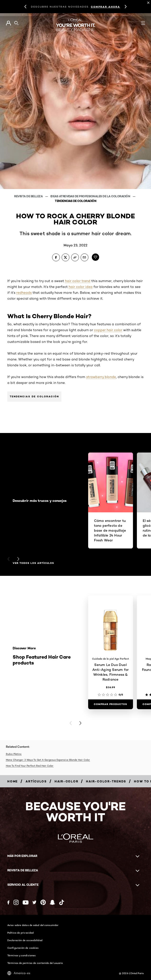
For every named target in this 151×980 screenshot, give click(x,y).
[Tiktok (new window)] (62, 902)
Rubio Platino (14, 754)
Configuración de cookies (23, 948)
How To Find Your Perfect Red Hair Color (30, 766)
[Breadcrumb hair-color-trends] (106, 781)
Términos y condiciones (21, 955)
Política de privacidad (20, 933)
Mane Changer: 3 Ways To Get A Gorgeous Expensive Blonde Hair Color (48, 760)
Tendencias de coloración (34, 396)
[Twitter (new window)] (34, 902)
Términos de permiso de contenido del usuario (35, 963)
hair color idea (81, 287)
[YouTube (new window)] (26, 902)
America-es (19, 973)
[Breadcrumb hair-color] (66, 781)
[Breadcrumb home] (13, 781)
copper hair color (108, 330)
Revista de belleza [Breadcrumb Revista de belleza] (29, 196)
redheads (24, 293)
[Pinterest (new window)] (43, 902)
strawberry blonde (101, 377)
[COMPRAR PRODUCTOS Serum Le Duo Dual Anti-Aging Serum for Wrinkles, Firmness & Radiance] (111, 704)
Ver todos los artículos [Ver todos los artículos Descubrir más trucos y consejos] (33, 563)
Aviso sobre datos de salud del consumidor (33, 925)
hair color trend (78, 281)
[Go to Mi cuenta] (8, 23)
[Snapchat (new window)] (52, 902)
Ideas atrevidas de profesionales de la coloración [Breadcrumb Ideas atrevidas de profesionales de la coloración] (91, 196)
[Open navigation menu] (143, 23)
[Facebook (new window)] (8, 902)
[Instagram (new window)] (16, 902)
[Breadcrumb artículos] (36, 781)
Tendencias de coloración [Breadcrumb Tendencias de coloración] (75, 201)
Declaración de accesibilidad (25, 940)
